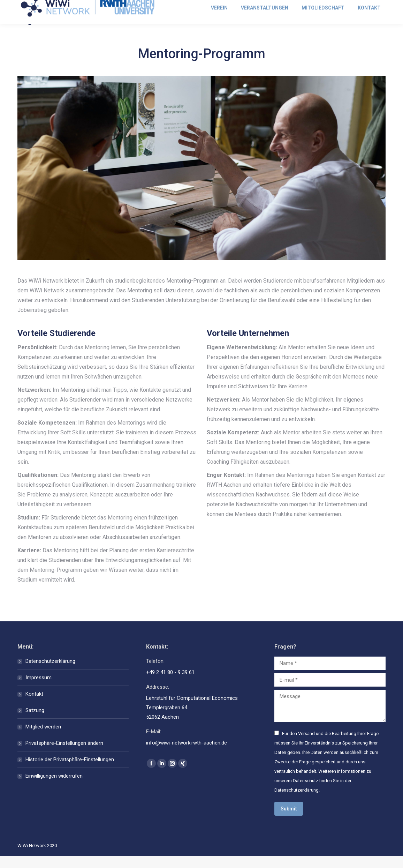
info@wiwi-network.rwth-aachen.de (62, 6)
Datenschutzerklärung (50, 673)
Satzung (35, 723)
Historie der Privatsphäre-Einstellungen (70, 772)
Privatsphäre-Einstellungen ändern (64, 755)
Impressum (39, 690)
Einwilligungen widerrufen (54, 788)
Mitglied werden (367, 6)
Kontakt (34, 706)
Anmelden (322, 6)
